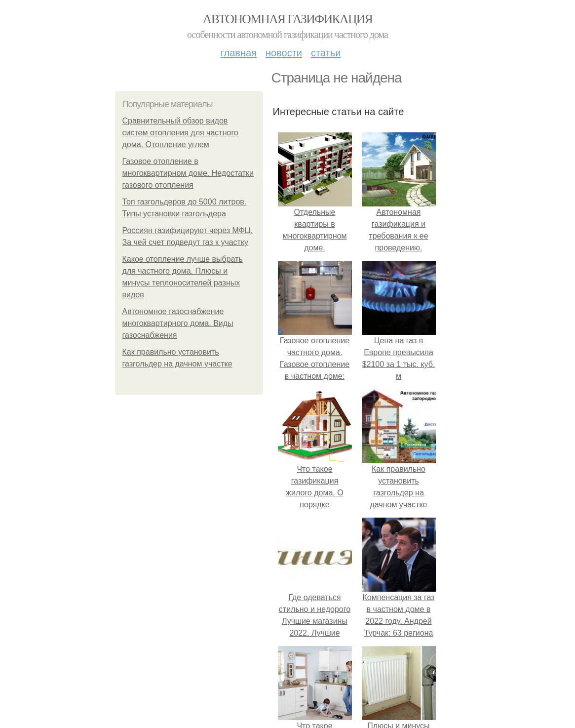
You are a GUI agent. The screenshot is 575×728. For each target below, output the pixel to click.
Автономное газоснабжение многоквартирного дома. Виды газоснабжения (178, 323)
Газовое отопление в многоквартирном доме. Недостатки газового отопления (188, 173)
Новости (284, 53)
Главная (239, 53)
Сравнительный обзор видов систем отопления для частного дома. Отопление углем (180, 133)
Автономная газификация (287, 19)
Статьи (326, 53)
